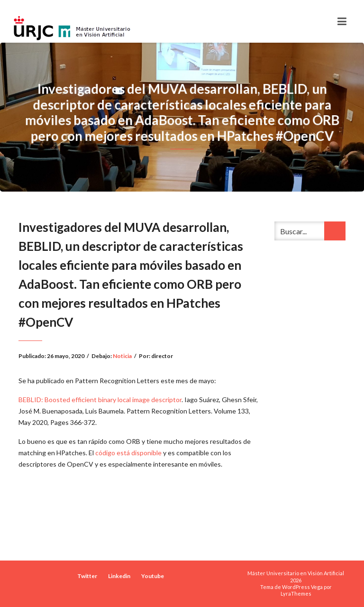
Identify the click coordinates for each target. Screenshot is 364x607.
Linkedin (119, 576)
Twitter (87, 576)
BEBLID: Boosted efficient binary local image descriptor (100, 400)
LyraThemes (296, 593)
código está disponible (128, 453)
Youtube (153, 576)
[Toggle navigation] (342, 21)
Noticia (122, 356)
